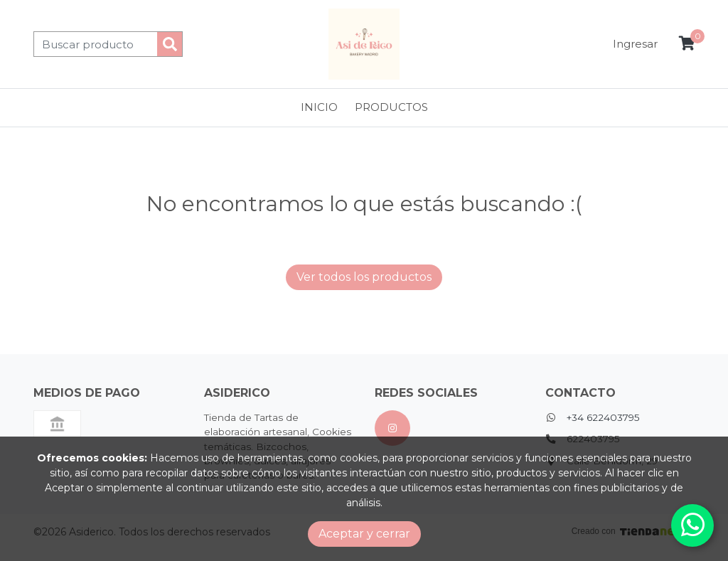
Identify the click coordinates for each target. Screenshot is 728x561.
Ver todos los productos (364, 277)
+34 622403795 (603, 417)
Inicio (319, 107)
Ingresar (635, 44)
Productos (391, 107)
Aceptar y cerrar (364, 534)
